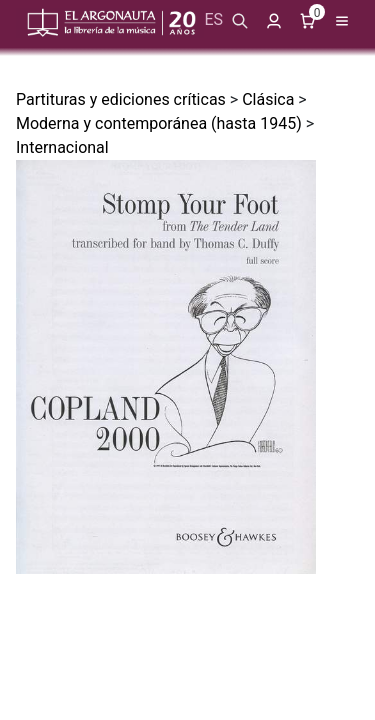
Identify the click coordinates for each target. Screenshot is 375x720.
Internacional (62, 147)
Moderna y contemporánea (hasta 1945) (159, 123)
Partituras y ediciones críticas (121, 99)
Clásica (268, 99)
